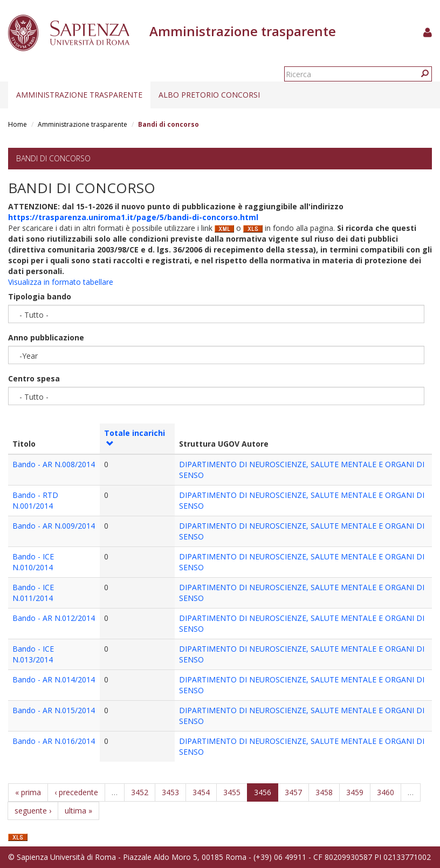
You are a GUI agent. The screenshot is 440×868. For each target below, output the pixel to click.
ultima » (78, 811)
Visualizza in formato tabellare (61, 282)
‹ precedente (76, 792)
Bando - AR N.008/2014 (54, 464)
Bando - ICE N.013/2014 (33, 654)
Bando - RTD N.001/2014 (35, 500)
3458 (324, 792)
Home (18, 124)
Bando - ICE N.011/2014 (33, 593)
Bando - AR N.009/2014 (54, 526)
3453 (170, 792)
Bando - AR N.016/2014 (54, 741)
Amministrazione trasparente (79, 95)
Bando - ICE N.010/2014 (33, 562)
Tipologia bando (40, 296)
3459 (355, 792)
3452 (140, 792)
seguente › (33, 811)
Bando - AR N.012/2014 (54, 618)
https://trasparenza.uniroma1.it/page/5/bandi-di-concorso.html (133, 217)
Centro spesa (34, 378)
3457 (293, 792)
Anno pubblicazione (46, 337)
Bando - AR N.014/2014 (54, 679)
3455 (232, 792)
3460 (386, 792)
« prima (28, 792)
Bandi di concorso (53, 158)
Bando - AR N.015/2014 (54, 710)
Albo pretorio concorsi (209, 95)
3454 (201, 792)
